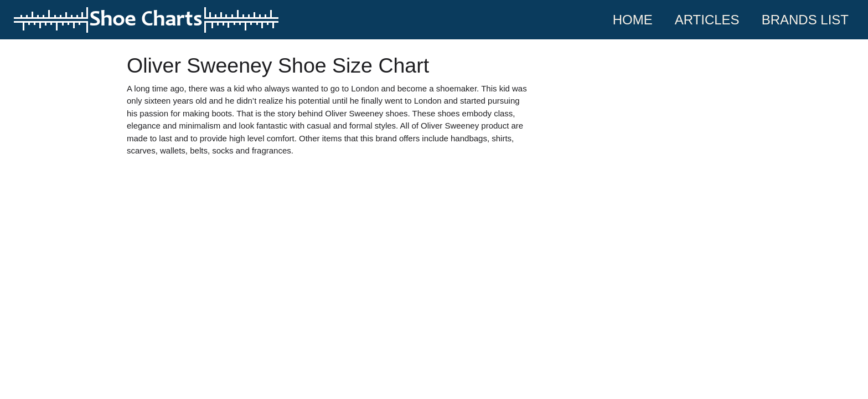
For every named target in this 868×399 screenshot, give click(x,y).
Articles (707, 20)
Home (638, 19)
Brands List (805, 20)
